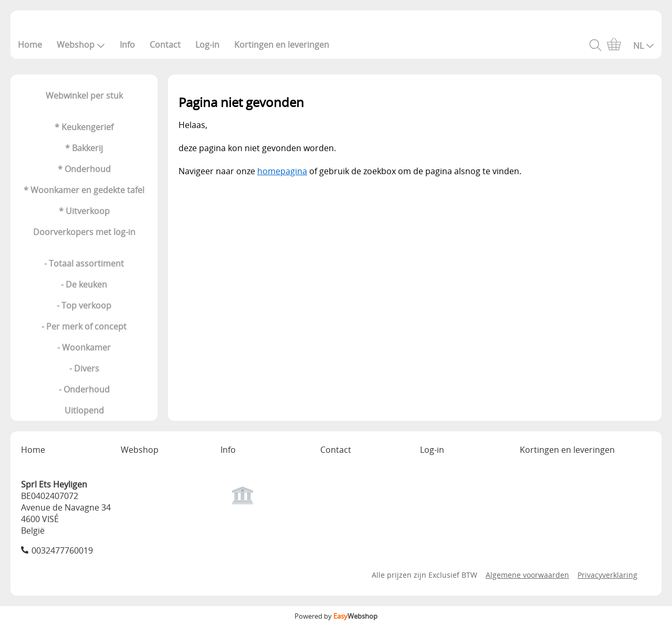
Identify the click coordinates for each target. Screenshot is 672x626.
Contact (165, 45)
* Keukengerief (84, 127)
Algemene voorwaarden (527, 575)
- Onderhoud (84, 389)
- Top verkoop (84, 305)
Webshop (81, 45)
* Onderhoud (84, 169)
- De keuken (84, 284)
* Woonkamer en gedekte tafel (84, 190)
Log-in (207, 45)
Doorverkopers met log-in (84, 232)
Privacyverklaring (607, 575)
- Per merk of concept (84, 326)
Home (30, 45)
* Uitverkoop (84, 211)
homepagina (282, 171)
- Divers (84, 368)
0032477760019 (62, 550)
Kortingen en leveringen (282, 45)
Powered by (336, 616)
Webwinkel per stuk (84, 96)
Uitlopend (84, 410)
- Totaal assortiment (84, 263)
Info (127, 45)
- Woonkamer (84, 347)
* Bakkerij (84, 148)
